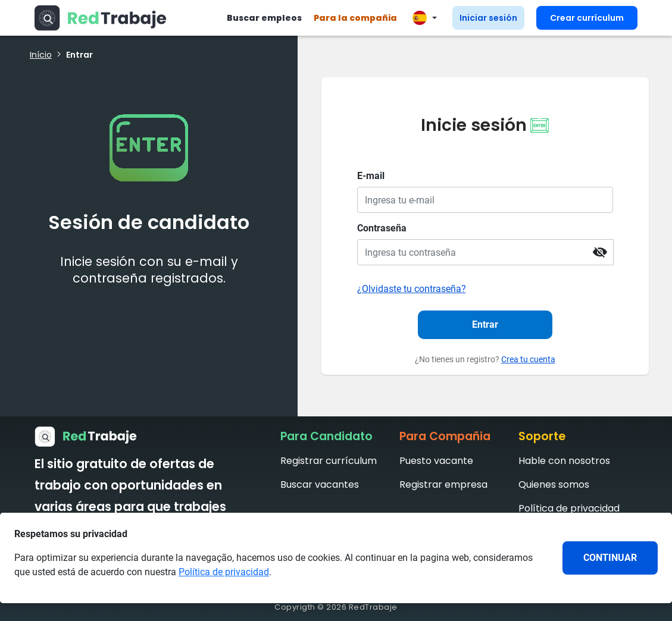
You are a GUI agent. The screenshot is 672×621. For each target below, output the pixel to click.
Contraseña (382, 228)
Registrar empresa (443, 484)
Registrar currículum (329, 461)
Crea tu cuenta (528, 359)
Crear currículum (587, 18)
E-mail (371, 176)
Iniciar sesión (488, 18)
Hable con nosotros (564, 461)
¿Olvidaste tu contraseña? (412, 289)
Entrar (485, 324)
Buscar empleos (264, 18)
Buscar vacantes (320, 484)
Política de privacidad (569, 508)
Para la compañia (355, 18)
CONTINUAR (610, 558)
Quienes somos (554, 484)
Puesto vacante (436, 461)
